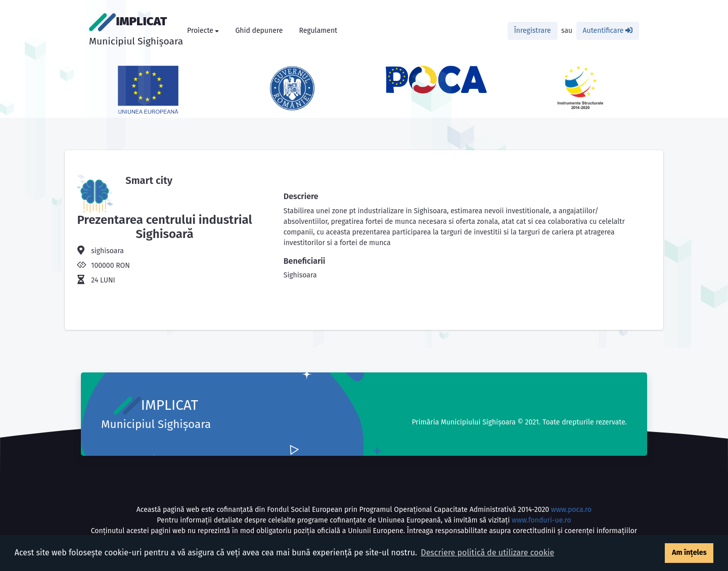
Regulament (318, 31)
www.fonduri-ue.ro (541, 520)
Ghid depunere (259, 31)
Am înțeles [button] (689, 553)
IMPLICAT (136, 30)
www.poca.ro (571, 510)
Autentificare (608, 31)
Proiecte (200, 31)
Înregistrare (533, 31)
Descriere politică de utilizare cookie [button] (487, 553)
